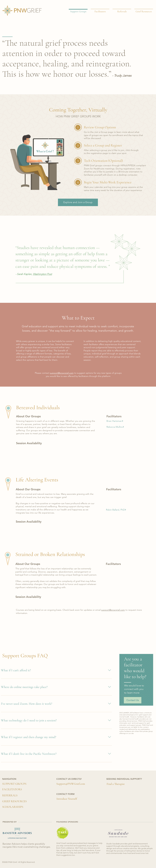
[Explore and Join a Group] (78, 202)
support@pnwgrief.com (62, 373)
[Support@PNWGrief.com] (71, 784)
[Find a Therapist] (116, 784)
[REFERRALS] (10, 795)
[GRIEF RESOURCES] (14, 801)
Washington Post (42, 274)
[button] (115, 421)
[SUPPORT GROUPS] (14, 784)
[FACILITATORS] (12, 789)
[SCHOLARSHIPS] (13, 807)
